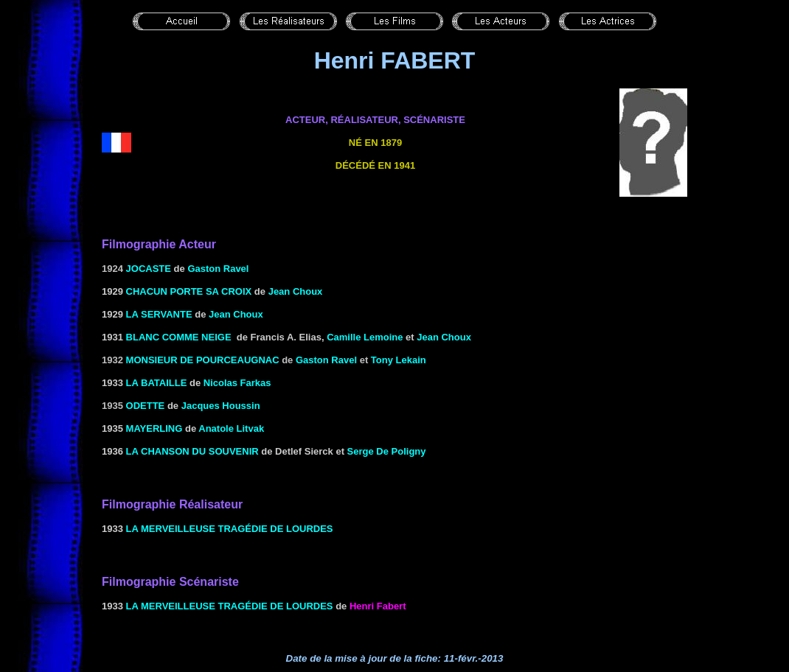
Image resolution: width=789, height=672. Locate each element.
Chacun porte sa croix (189, 291)
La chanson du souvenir (192, 451)
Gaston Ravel (218, 269)
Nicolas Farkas (237, 383)
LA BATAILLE (157, 383)
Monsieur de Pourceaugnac (203, 360)
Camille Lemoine (365, 337)
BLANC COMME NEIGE (179, 337)
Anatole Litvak (231, 428)
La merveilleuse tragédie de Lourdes (230, 529)
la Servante (159, 314)
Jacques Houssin (221, 406)
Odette (146, 406)
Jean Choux (444, 337)
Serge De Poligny (387, 451)
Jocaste (149, 269)
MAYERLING (154, 428)
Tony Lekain (399, 360)
